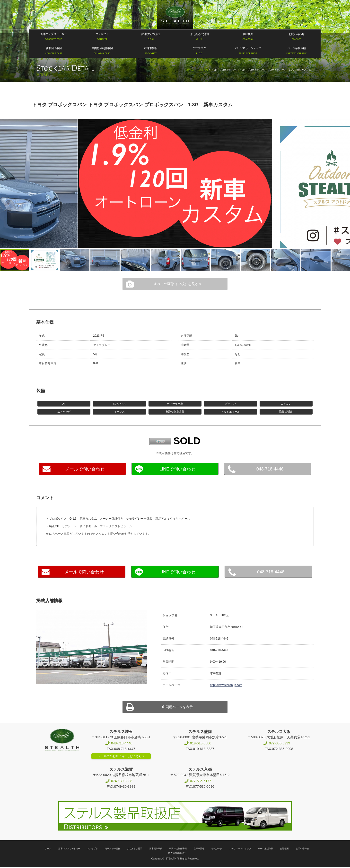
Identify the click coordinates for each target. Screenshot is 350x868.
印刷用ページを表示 (177, 706)
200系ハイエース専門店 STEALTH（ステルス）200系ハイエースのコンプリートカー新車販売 (175, 15)
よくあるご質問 (135, 848)
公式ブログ (217, 848)
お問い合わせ (302, 848)
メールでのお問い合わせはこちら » (121, 755)
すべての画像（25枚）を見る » (177, 283)
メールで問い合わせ (85, 469)
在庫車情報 (202, 70)
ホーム (190, 70)
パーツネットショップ (240, 848)
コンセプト (92, 848)
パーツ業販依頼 (266, 848)
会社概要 (284, 848)
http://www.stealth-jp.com (226, 685)
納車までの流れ (112, 848)
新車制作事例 (156, 848)
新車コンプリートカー (69, 848)
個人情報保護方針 (177, 852)
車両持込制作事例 (178, 848)
